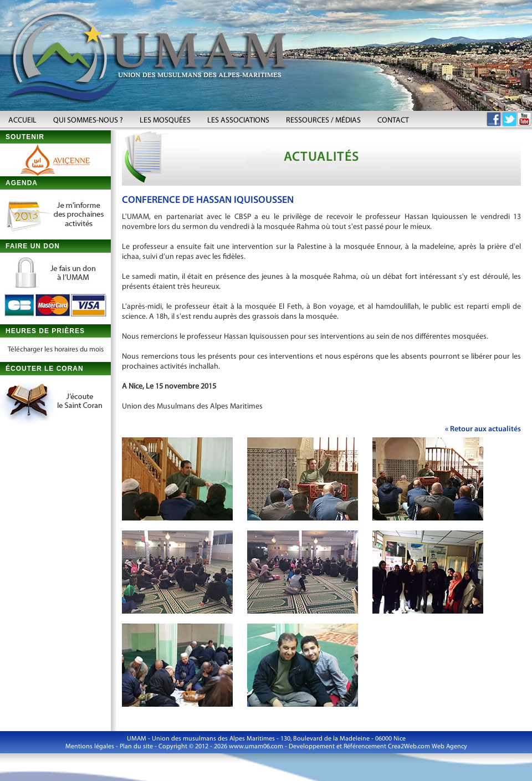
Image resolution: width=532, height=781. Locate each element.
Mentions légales (90, 747)
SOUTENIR (25, 137)
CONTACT (393, 121)
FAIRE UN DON (33, 246)
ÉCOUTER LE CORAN (45, 369)
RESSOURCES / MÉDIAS (323, 121)
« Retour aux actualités (483, 429)
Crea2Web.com (409, 747)
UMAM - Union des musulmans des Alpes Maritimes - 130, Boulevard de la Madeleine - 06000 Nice (266, 739)
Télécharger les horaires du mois (56, 349)
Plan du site (136, 747)
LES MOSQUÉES (165, 121)
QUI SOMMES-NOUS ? (88, 121)
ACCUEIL (22, 121)
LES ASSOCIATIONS (238, 121)
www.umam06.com (256, 747)
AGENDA (22, 183)
